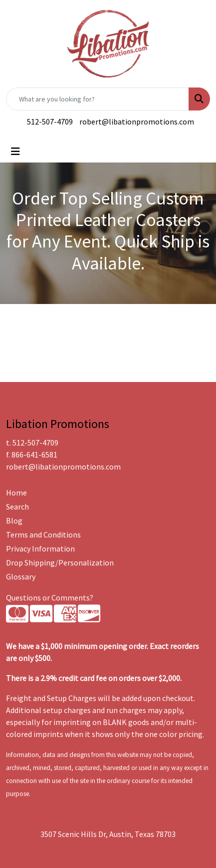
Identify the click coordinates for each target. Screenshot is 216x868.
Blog (14, 520)
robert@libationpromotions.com (137, 121)
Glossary (21, 576)
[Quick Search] (98, 99)
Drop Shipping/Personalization (60, 562)
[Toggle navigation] (15, 151)
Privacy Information (40, 548)
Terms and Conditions (43, 534)
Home (16, 492)
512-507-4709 (50, 121)
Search (17, 506)
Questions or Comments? (50, 597)
